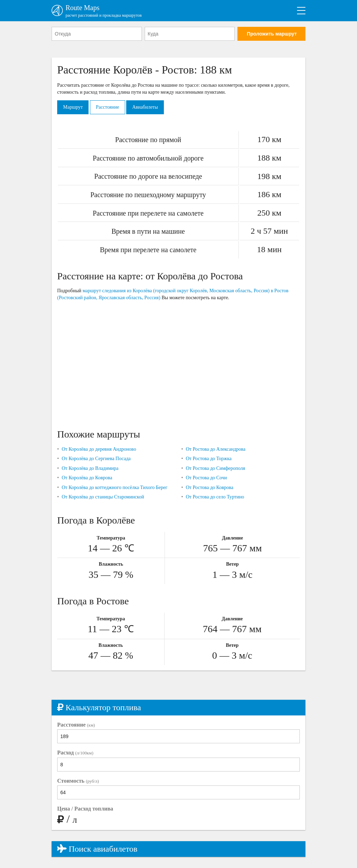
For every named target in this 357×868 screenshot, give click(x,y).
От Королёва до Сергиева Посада (96, 459)
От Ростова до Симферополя (215, 468)
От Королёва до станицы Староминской (103, 497)
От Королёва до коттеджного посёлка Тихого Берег (115, 487)
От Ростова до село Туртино (215, 497)
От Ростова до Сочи (206, 478)
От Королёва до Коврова (87, 478)
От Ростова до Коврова (210, 487)
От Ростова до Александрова (216, 449)
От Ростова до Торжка (209, 459)
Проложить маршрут (272, 34)
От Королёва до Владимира (90, 468)
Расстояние (108, 107)
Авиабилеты (145, 107)
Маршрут (73, 107)
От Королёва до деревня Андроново (99, 449)
